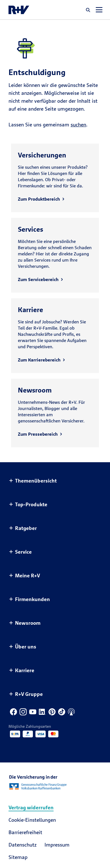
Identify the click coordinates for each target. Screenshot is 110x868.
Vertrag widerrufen (31, 807)
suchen (78, 125)
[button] (88, 10)
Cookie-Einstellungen (32, 820)
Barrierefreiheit (25, 832)
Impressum (57, 845)
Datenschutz (23, 845)
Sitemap (18, 857)
